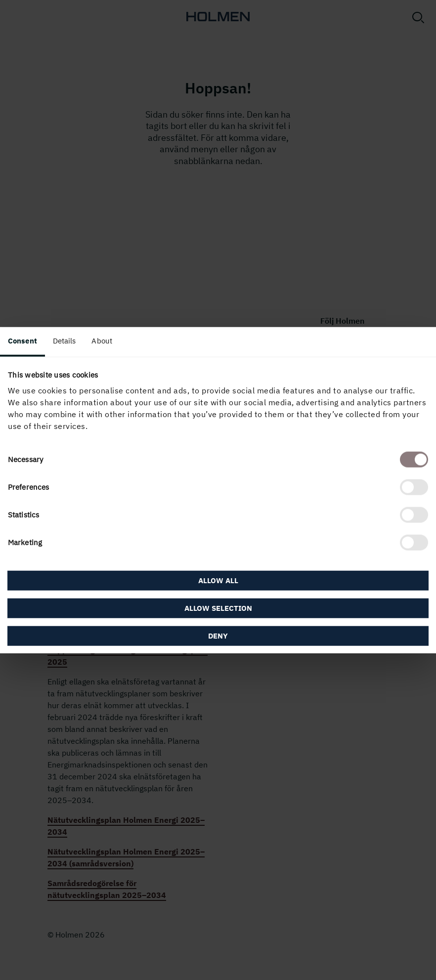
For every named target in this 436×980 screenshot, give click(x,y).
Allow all (218, 580)
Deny (218, 636)
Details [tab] (65, 340)
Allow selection (218, 608)
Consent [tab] (22, 340)
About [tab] (102, 340)
